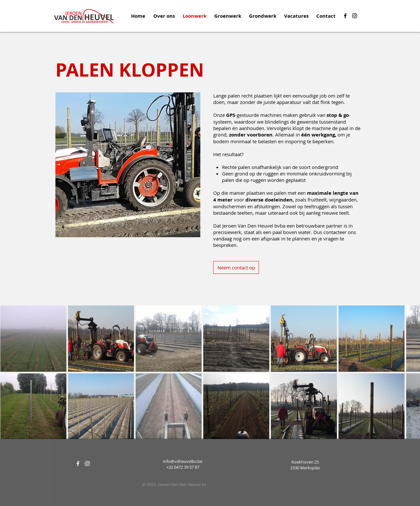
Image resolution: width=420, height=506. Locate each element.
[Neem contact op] (236, 267)
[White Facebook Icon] (78, 464)
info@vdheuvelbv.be (183, 461)
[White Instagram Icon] (87, 464)
